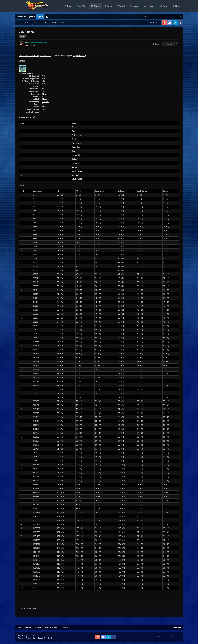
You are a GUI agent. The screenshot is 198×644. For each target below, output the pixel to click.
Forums (148, 6)
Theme (21, 638)
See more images (26, 73)
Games (122, 6)
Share (156, 44)
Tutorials (134, 6)
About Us (94, 6)
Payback (75, 163)
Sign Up (40, 17)
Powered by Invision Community (169, 637)
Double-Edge (77, 179)
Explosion (76, 167)
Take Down (76, 143)
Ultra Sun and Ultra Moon (29, 56)
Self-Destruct (77, 135)
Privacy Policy (31, 638)
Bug (43, 104)
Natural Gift (76, 155)
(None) (45, 94)
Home (81, 6)
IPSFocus (31, 636)
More (177, 6)
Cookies (50, 638)
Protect (75, 127)
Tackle (74, 131)
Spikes (74, 159)
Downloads (163, 6)
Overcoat (45, 102)
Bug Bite (75, 139)
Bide (74, 151)
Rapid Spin (76, 147)
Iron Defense (77, 171)
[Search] (151, 17)
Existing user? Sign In (26, 17)
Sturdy (44, 97)
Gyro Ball (75, 175)
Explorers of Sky (80, 56)
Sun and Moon (46, 56)
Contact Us (42, 638)
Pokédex (109, 6)
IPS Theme (22, 636)
